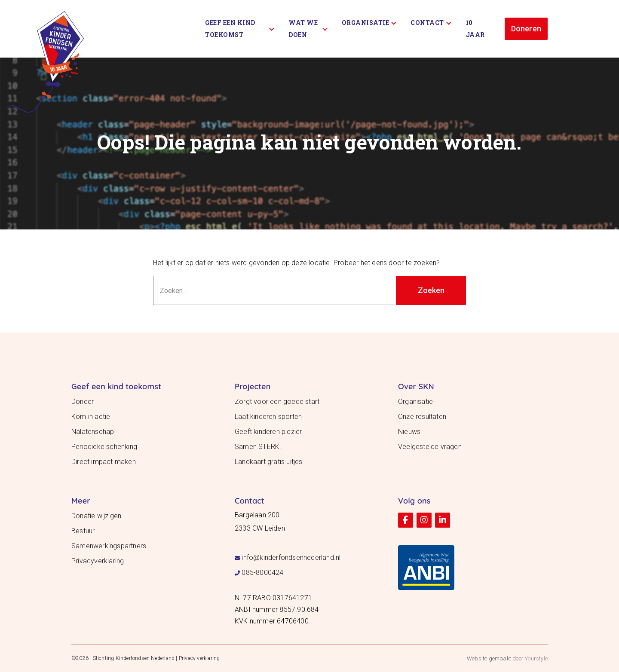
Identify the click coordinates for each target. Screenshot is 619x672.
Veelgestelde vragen (430, 447)
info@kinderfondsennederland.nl (291, 557)
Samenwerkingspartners (109, 546)
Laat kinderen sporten (268, 417)
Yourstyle (536, 658)
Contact (431, 23)
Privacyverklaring (98, 561)
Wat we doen (308, 29)
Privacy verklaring (199, 658)
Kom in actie (91, 417)
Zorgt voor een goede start (277, 402)
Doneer (83, 402)
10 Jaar (475, 29)
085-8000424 (262, 573)
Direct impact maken (104, 462)
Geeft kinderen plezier (268, 432)
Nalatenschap (93, 432)
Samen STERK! (258, 447)
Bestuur (83, 531)
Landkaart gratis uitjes (269, 462)
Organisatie (369, 23)
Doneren (526, 29)
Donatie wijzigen (96, 516)
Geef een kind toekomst (240, 29)
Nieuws (409, 432)
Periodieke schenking (104, 447)
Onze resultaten (422, 417)
